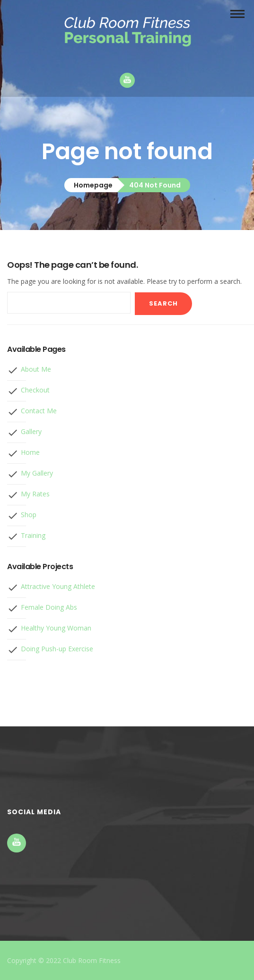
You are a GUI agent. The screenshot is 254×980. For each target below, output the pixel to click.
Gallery (31, 431)
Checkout (35, 390)
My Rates (35, 494)
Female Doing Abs (49, 607)
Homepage (93, 185)
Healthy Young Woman (56, 628)
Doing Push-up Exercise (57, 649)
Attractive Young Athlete (58, 586)
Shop (29, 515)
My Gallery (37, 473)
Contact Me (39, 411)
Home (30, 452)
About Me (36, 369)
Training (33, 535)
